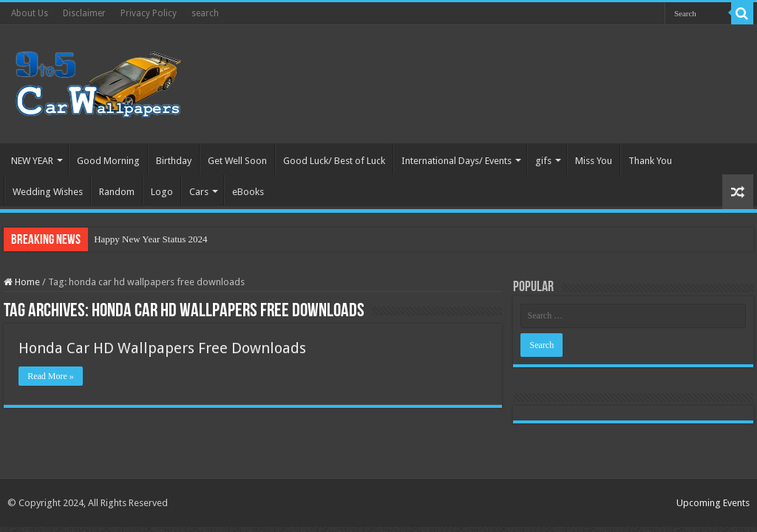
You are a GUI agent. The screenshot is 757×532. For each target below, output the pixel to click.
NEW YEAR (32, 161)
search (205, 13)
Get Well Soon (237, 161)
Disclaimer (84, 13)
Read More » (51, 376)
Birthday (174, 161)
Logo (162, 192)
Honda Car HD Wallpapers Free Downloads (162, 348)
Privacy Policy (149, 13)
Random (117, 192)
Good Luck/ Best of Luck (334, 161)
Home (22, 282)
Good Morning (108, 161)
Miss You (594, 161)
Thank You (650, 161)
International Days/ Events (456, 161)
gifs (543, 161)
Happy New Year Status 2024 (150, 239)
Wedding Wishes (48, 192)
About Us (30, 13)
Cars (199, 192)
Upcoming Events (713, 503)
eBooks (248, 192)
